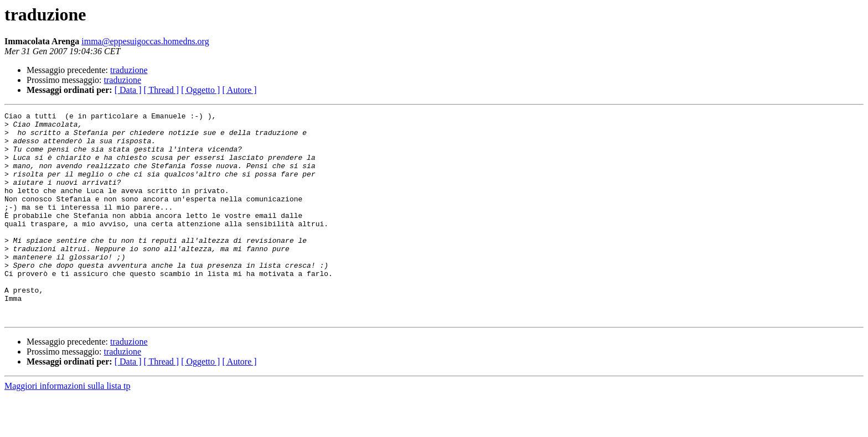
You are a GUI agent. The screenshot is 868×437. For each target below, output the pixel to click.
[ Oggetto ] (200, 90)
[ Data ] (128, 90)
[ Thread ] (162, 90)
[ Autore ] (239, 90)
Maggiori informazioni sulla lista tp (68, 427)
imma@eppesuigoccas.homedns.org (145, 41)
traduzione (129, 70)
